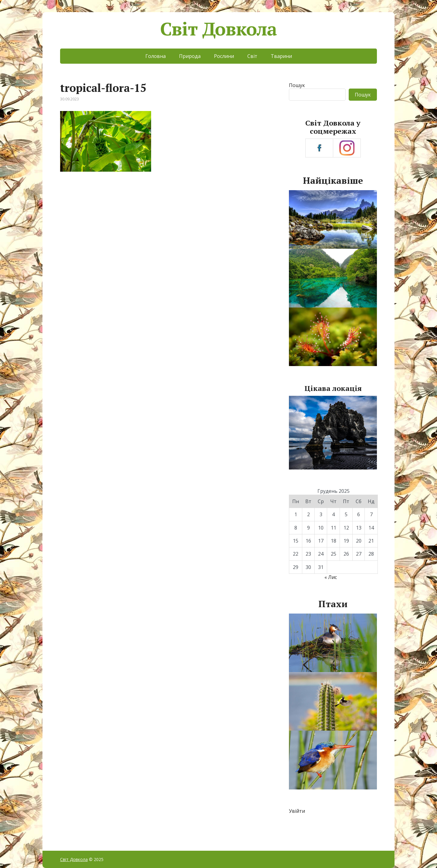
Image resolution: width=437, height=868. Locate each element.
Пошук (297, 85)
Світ (252, 56)
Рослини (224, 56)
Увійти (297, 811)
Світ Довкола (219, 29)
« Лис (331, 577)
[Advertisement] (166, 228)
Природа (190, 56)
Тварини (281, 56)
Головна (156, 56)
